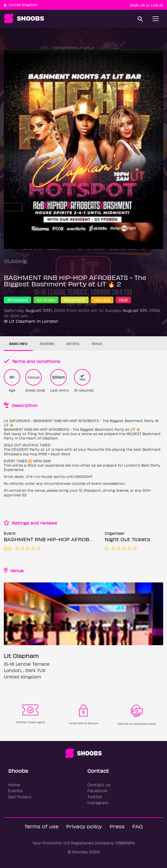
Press (117, 826)
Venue (97, 344)
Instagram (98, 803)
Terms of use (41, 826)
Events (15, 791)
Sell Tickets (20, 797)
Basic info (18, 344)
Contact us (99, 785)
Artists (73, 344)
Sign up (137, 5)
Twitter (95, 797)
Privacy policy (84, 826)
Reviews (47, 344)
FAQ (138, 826)
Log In (157, 5)
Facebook (97, 791)
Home (14, 785)
